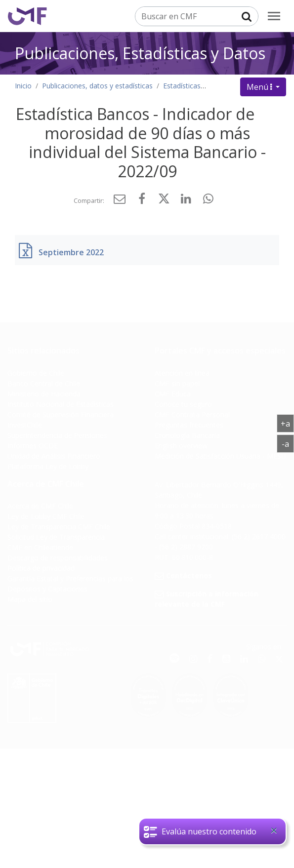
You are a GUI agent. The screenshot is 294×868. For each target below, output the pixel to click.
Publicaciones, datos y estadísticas (97, 86)
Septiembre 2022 (71, 252)
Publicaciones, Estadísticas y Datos (140, 53)
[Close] (274, 830)
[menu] (274, 16)
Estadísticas (182, 86)
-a (288, 443)
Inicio (23, 86)
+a (287, 423)
